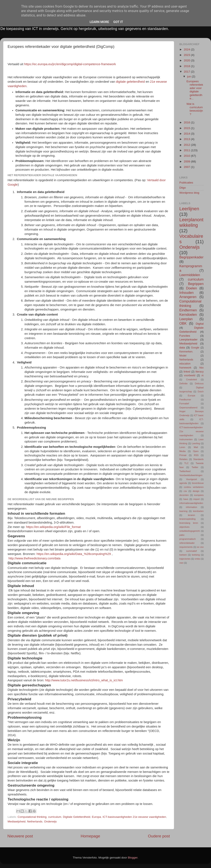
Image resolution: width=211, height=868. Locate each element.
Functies (185, 336)
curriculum (55, 817)
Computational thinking (32, 817)
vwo (181, 563)
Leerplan (186, 319)
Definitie (183, 383)
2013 (187, 139)
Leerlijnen (189, 209)
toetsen (183, 555)
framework (185, 368)
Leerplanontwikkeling (191, 222)
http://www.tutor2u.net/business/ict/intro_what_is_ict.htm (84, 680)
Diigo (183, 188)
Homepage (90, 836)
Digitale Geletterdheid (77, 817)
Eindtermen (188, 310)
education (185, 364)
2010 (187, 156)
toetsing (196, 555)
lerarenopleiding (187, 519)
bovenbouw (198, 483)
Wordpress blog (189, 193)
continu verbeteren (194, 487)
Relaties (183, 459)
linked (187, 372)
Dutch (201, 391)
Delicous (199, 383)
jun (189, 76)
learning (183, 511)
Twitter (195, 467)
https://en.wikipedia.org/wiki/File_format (53, 527)
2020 (187, 60)
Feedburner (185, 400)
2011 (187, 150)
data (182, 348)
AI (203, 375)
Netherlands (35, 821)
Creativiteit (191, 379)
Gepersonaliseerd (188, 408)
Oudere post (159, 836)
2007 (187, 167)
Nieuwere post (20, 836)
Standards (198, 459)
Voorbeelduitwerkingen (191, 475)
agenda (183, 483)
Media (182, 451)
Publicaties (186, 183)
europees (199, 495)
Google (195, 348)
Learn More (99, 22)
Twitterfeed (185, 471)
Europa (96, 817)
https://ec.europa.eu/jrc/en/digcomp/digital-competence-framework (70, 64)
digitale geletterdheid (130, 82)
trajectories (185, 559)
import (196, 499)
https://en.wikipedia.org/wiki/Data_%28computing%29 (74, 554)
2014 (187, 134)
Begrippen (196, 284)
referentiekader (187, 543)
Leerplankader (188, 340)
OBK (183, 323)
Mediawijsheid (17, 821)
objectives (184, 527)
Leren (182, 447)
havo (186, 499)
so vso (200, 547)
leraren (192, 515)
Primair (183, 455)
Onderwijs (50, 821)
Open (196, 451)
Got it (118, 22)
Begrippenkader (191, 257)
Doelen (191, 288)
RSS (196, 455)
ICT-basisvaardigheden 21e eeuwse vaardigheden (134, 817)
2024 (187, 49)
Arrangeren (188, 297)
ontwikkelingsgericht (190, 531)
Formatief (184, 404)
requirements (186, 547)
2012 (187, 145)
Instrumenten (186, 439)
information (191, 507)
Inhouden (187, 293)
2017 (187, 72)
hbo (202, 368)
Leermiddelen (190, 275)
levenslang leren (189, 523)
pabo (182, 535)
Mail (196, 447)
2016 (187, 122)
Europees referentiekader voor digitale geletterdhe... (195, 90)
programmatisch (187, 539)
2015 (187, 128)
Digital (200, 324)
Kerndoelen (188, 315)
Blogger (133, 858)
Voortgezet (192, 479)
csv (185, 491)
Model (183, 356)
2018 (187, 66)
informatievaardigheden (191, 503)
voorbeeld (190, 375)
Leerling (196, 443)
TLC (186, 463)
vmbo (197, 559)
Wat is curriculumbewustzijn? (195, 109)
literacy (200, 372)
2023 (187, 55)
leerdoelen (198, 511)
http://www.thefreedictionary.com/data (34, 558)
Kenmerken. (186, 352)
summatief (192, 551)
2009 (187, 161)
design (196, 491)
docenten (184, 495)
